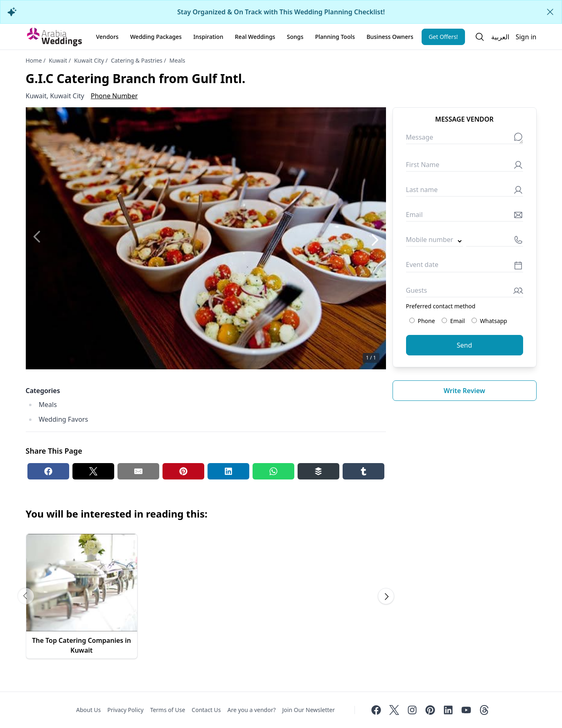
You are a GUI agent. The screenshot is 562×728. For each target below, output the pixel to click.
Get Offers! (443, 37)
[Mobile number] (495, 241)
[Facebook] (376, 710)
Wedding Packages (156, 37)
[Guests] (465, 292)
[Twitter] (394, 710)
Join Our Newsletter (309, 710)
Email (453, 321)
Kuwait (58, 60)
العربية (500, 37)
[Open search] (480, 37)
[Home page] (54, 37)
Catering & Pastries (137, 60)
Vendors (107, 37)
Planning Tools (335, 37)
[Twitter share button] (93, 471)
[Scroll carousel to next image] (386, 596)
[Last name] (465, 191)
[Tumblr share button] (363, 471)
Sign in (526, 37)
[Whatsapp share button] (273, 471)
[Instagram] (412, 710)
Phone (422, 321)
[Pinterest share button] (183, 471)
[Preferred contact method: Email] (444, 320)
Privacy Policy (125, 710)
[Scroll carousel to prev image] (26, 596)
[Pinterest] (430, 710)
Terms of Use (168, 710)
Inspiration (208, 37)
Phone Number (114, 96)
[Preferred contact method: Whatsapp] (474, 320)
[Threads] (484, 710)
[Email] (465, 216)
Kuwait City (89, 60)
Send (465, 345)
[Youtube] (466, 710)
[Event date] (465, 267)
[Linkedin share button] (228, 471)
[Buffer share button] (318, 471)
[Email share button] (138, 471)
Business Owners (390, 37)
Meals (177, 60)
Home (34, 60)
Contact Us (206, 710)
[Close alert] (550, 12)
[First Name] (465, 166)
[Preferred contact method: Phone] (412, 320)
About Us (88, 710)
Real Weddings (255, 37)
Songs (295, 37)
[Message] (465, 139)
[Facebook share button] (48, 471)
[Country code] (434, 241)
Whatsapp (489, 321)
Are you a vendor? (252, 710)
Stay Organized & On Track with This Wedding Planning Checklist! (281, 12)
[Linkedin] (448, 710)
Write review (465, 391)
